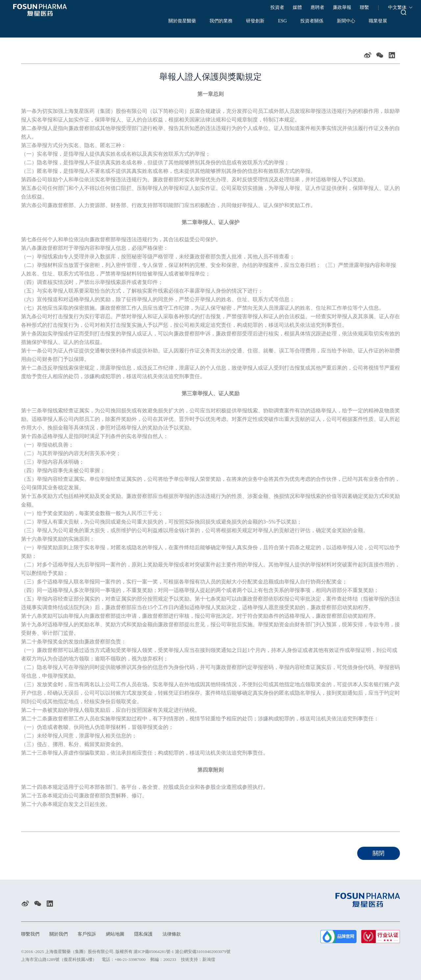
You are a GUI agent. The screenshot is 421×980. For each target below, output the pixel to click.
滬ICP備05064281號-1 (154, 952)
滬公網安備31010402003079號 (203, 952)
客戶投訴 (93, 934)
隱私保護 (155, 934)
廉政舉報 (342, 7)
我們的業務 (198, 21)
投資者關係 (305, 21)
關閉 (379, 853)
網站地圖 (124, 934)
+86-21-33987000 (130, 959)
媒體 (297, 7)
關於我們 (62, 934)
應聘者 (317, 7)
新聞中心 (345, 21)
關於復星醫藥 (153, 21)
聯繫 (364, 7)
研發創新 (238, 21)
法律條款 (186, 934)
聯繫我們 (32, 934)
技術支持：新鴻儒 (198, 959)
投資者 (277, 7)
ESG (270, 21)
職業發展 (383, 21)
